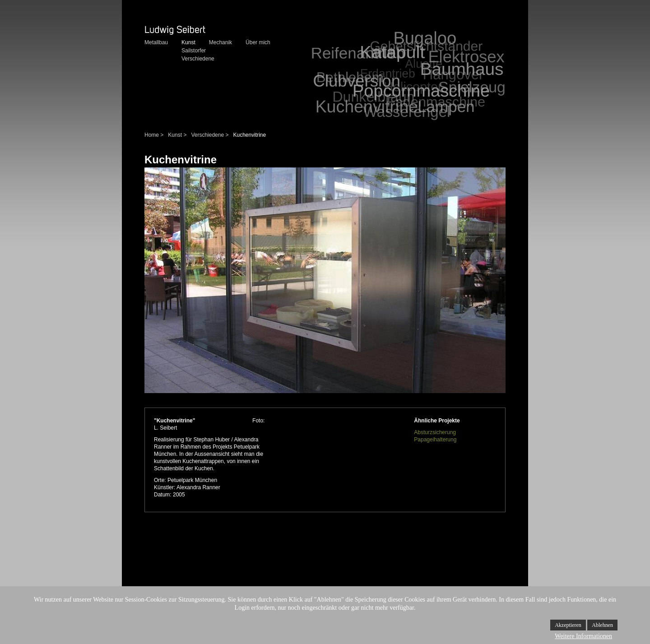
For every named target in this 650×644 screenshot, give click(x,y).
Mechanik (221, 42)
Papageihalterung (435, 440)
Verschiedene (198, 59)
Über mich (258, 42)
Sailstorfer (194, 51)
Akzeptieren (568, 625)
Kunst (188, 42)
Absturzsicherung (435, 432)
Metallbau (156, 42)
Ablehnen (602, 625)
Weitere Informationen (583, 636)
